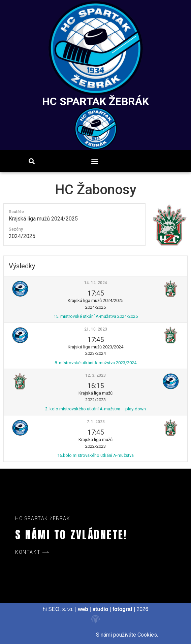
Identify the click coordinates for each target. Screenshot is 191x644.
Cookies (147, 635)
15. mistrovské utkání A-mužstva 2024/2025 (96, 316)
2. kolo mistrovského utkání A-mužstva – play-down (95, 409)
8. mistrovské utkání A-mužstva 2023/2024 (95, 363)
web (83, 609)
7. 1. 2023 (96, 422)
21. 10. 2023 (96, 329)
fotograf (122, 609)
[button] (94, 161)
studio (100, 609)
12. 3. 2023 (95, 375)
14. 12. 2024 (96, 283)
